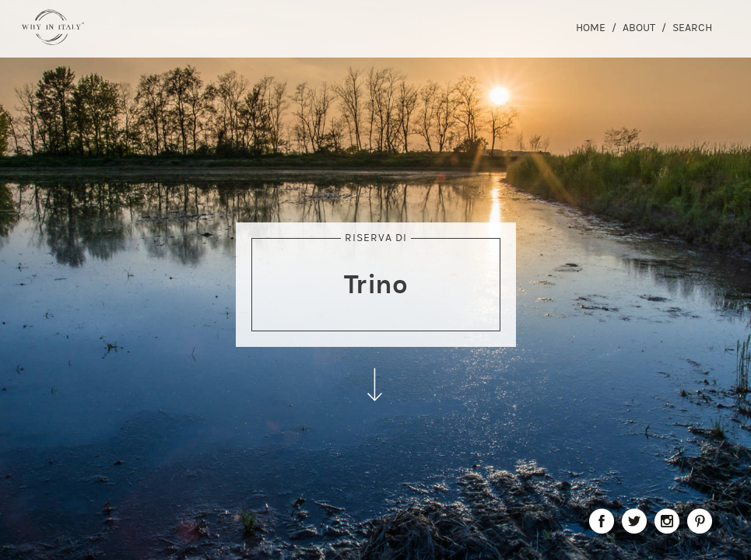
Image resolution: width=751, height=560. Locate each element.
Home (591, 28)
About (639, 28)
